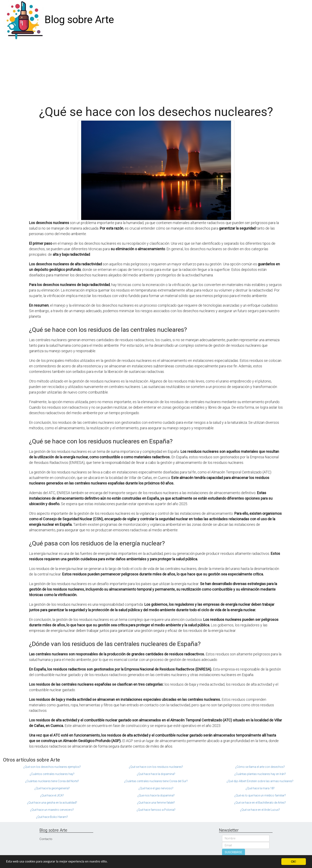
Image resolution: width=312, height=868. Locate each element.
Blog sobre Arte (79, 20)
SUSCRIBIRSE (233, 852)
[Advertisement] (156, 70)
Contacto (46, 839)
